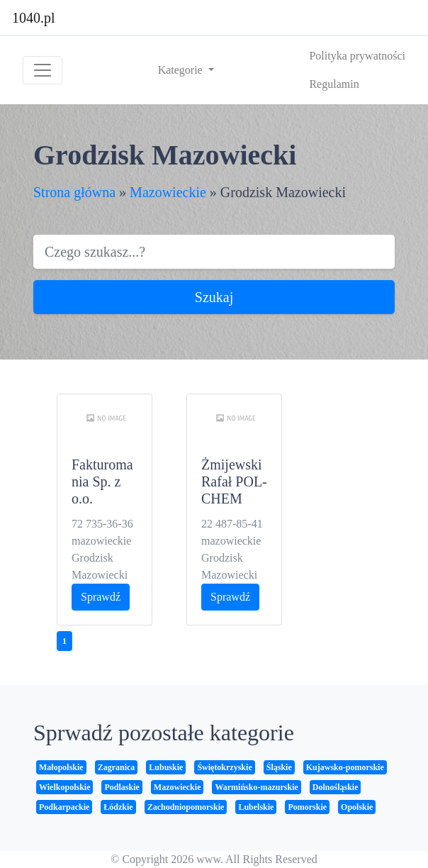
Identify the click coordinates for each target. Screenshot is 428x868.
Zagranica (117, 767)
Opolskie (357, 807)
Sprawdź (101, 597)
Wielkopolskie (64, 787)
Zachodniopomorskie (186, 807)
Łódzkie (118, 807)
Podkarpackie (64, 807)
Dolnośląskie (336, 787)
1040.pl (34, 18)
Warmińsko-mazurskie (256, 787)
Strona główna (74, 192)
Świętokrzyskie (224, 767)
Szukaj (214, 297)
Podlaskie (122, 787)
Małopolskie (61, 767)
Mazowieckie (168, 192)
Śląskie (279, 767)
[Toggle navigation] (43, 70)
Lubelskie (256, 807)
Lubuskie (166, 767)
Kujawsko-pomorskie (345, 767)
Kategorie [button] (182, 70)
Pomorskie (307, 807)
